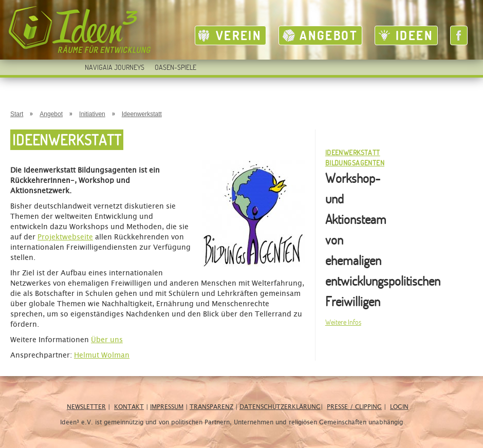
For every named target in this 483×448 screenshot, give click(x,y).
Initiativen (92, 114)
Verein (239, 35)
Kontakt (129, 407)
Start (17, 114)
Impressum (167, 407)
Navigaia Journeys (115, 67)
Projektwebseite (65, 237)
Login (399, 407)
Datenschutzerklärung (280, 407)
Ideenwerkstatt (142, 114)
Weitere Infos (343, 322)
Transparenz (211, 407)
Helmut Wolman (102, 356)
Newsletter (86, 407)
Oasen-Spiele (175, 67)
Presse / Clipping (354, 407)
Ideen (414, 35)
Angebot (329, 35)
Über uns (107, 340)
